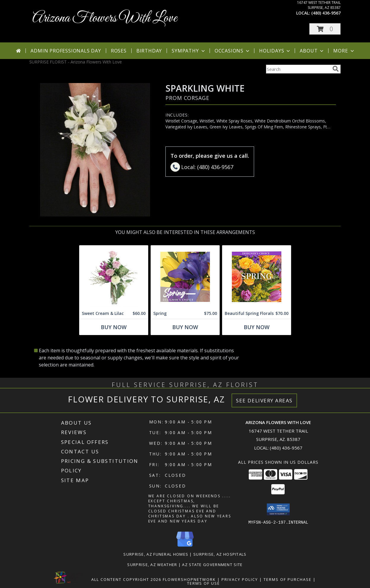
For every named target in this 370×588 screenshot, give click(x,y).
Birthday (149, 51)
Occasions (233, 51)
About (312, 51)
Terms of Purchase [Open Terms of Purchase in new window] (288, 579)
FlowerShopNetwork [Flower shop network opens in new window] (189, 579)
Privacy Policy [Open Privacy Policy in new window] (240, 579)
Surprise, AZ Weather (152, 564)
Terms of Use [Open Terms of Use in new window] (204, 583)
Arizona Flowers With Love (105, 18)
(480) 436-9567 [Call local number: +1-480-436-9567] (326, 13)
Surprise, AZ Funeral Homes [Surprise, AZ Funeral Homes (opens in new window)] (156, 554)
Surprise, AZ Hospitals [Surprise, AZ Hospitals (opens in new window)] (220, 554)
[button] (325, 29)
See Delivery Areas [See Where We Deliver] (264, 400)
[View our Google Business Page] (185, 547)
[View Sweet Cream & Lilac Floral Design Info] (114, 277)
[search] (336, 69)
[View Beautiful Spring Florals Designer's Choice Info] (257, 277)
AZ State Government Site (212, 564)
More (344, 51)
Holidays (275, 51)
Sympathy (189, 51)
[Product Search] (298, 69)
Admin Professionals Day (66, 51)
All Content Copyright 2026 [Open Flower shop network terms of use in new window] (126, 579)
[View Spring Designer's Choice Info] (185, 277)
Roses (119, 51)
